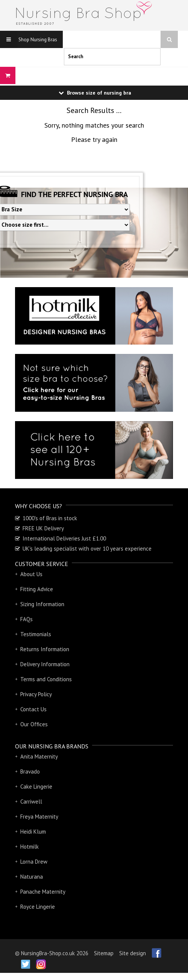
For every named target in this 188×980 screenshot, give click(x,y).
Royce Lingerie (38, 907)
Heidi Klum (33, 832)
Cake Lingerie (36, 787)
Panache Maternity (43, 892)
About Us (31, 574)
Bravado (30, 772)
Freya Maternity (39, 817)
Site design (133, 953)
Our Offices (34, 724)
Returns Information (45, 649)
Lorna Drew (34, 862)
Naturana (32, 877)
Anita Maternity (39, 757)
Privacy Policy (36, 694)
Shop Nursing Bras (29, 39)
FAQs (27, 619)
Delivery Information (45, 664)
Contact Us (33, 709)
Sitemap (104, 953)
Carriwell (31, 802)
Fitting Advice (37, 589)
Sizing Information (42, 604)
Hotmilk (30, 847)
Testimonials (36, 634)
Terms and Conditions (46, 679)
